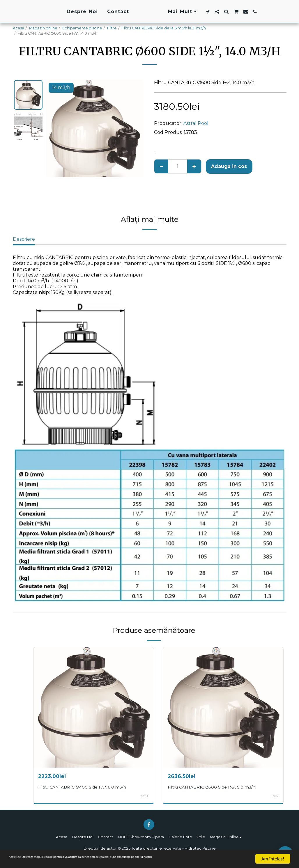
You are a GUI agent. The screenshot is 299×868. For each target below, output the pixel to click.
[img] (94, 707)
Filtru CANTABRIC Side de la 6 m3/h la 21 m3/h (164, 28)
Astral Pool (196, 123)
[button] (245, 12)
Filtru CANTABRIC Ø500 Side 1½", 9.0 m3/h (215, 787)
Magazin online (43, 28)
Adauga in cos (229, 166)
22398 (144, 796)
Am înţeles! (273, 859)
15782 (274, 796)
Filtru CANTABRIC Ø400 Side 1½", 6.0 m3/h (85, 787)
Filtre (112, 28)
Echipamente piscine (82, 28)
